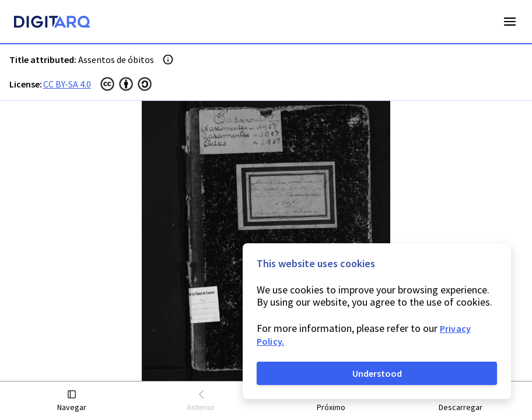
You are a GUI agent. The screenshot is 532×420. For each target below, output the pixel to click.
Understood (377, 373)
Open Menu (510, 22)
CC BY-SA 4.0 (67, 84)
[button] (72, 401)
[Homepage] (52, 23)
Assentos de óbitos (116, 60)
